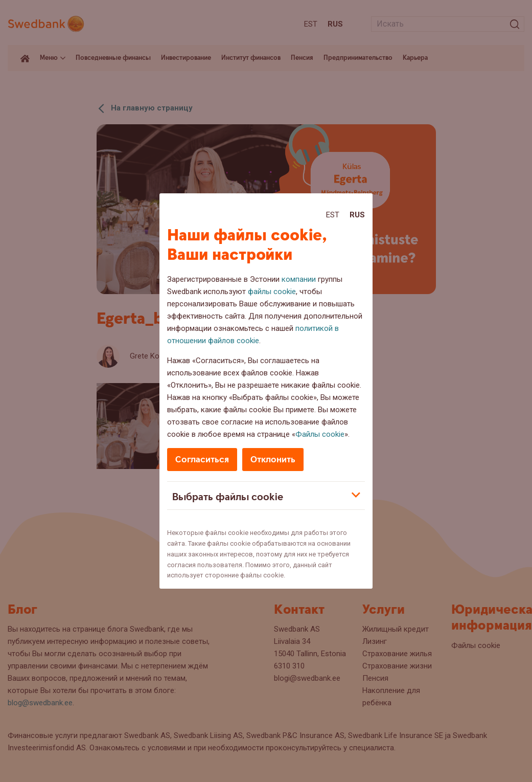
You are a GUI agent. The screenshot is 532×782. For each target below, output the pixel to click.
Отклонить (273, 460)
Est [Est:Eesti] (333, 215)
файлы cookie (272, 292)
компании (299, 279)
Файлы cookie (320, 434)
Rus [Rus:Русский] (357, 215)
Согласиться (202, 460)
